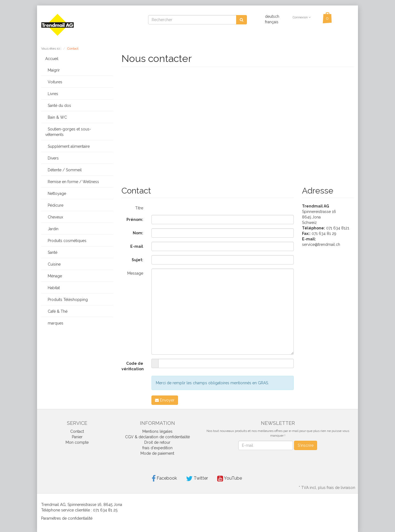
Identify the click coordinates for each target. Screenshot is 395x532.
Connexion (302, 17)
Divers (52, 158)
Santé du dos (58, 106)
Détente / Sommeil (64, 170)
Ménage (54, 276)
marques (54, 323)
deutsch (272, 16)
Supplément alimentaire (67, 146)
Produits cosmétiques (66, 241)
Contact (77, 431)
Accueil (52, 59)
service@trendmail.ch (321, 244)
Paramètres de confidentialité (67, 518)
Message (135, 273)
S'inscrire (306, 445)
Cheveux (54, 217)
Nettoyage (56, 194)
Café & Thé (56, 311)
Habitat (53, 288)
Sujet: (137, 260)
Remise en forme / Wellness (72, 182)
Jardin (52, 229)
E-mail (137, 246)
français (272, 22)
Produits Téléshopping (67, 300)
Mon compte (77, 442)
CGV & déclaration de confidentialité (157, 437)
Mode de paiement (157, 453)
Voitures (54, 82)
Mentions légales (157, 431)
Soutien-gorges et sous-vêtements (68, 132)
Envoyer (165, 400)
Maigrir (53, 70)
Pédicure (54, 205)
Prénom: (135, 220)
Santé (51, 252)
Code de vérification (133, 366)
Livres (52, 94)
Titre (139, 208)
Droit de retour (157, 442)
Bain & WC (56, 117)
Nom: (138, 233)
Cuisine (53, 264)
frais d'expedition (157, 448)
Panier (77, 437)
